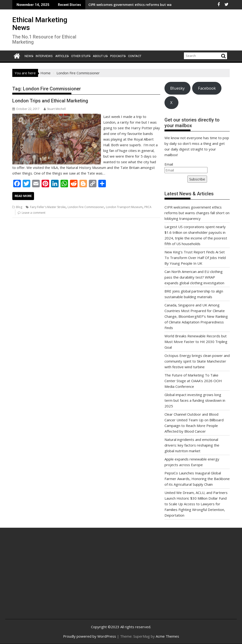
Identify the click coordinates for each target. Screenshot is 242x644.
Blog (19, 207)
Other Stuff (81, 56)
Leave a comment (34, 213)
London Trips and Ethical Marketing (50, 101)
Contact (135, 56)
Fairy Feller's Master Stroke (48, 207)
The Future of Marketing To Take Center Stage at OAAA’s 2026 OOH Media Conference (193, 381)
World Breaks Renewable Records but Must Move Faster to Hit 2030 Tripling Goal (196, 342)
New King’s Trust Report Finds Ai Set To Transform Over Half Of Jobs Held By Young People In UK (195, 258)
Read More (23, 196)
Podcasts (118, 56)
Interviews (44, 56)
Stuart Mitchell (55, 109)
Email (169, 164)
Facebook (207, 88)
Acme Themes (167, 636)
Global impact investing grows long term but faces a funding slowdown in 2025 (195, 400)
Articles (62, 56)
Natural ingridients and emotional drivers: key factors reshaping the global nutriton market (192, 445)
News (29, 56)
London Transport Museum (124, 207)
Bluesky (177, 88)
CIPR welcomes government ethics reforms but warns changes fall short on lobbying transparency (139, 5)
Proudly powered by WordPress (90, 636)
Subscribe (197, 179)
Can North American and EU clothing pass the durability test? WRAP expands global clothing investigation (194, 277)
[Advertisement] (47, 578)
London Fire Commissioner (86, 207)
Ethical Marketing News (40, 24)
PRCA (148, 207)
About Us (100, 56)
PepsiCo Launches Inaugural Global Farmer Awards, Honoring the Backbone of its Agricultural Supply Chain (197, 479)
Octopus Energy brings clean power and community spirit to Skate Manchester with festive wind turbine (197, 361)
